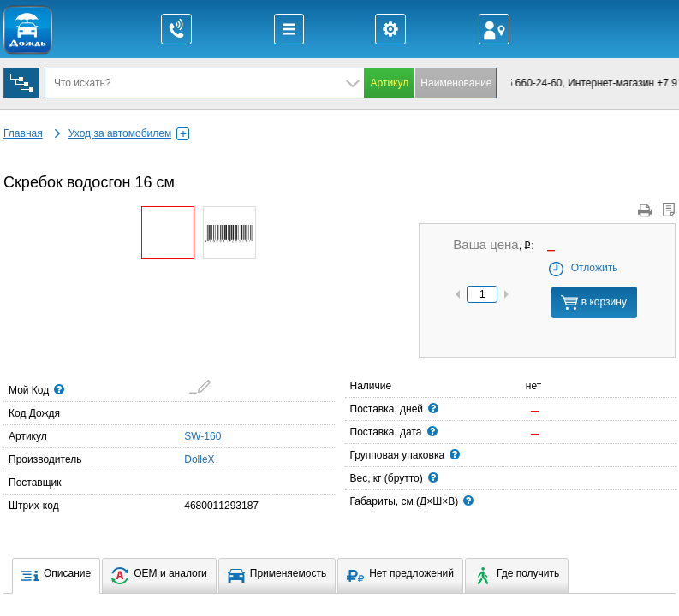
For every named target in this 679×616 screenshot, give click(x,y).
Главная (23, 133)
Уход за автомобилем (129, 133)
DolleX (189, 459)
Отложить (583, 268)
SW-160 (203, 436)
